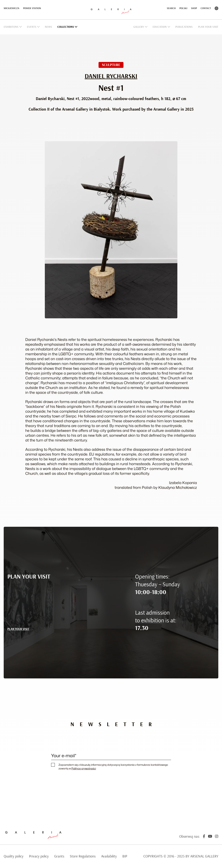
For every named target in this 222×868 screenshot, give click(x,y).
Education (160, 27)
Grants (59, 856)
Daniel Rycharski (111, 76)
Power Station (32, 8)
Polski (183, 8)
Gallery (139, 27)
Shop (194, 8)
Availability (109, 856)
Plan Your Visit (208, 27)
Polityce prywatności (84, 768)
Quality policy (14, 856)
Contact (206, 8)
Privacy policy (39, 856)
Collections (66, 27)
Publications (184, 27)
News (48, 27)
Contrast (216, 8)
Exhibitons (11, 27)
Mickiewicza (12, 8)
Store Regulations (83, 856)
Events (32, 27)
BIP (125, 856)
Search (171, 8)
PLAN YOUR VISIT (18, 629)
